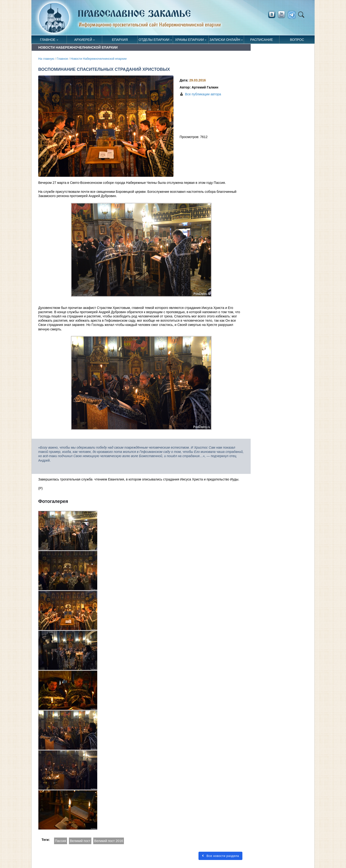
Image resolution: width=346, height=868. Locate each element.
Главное (48, 40)
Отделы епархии (154, 40)
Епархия (120, 40)
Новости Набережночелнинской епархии (99, 59)
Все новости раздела (220, 856)
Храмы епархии (190, 40)
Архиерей (83, 40)
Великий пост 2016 (109, 841)
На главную (46, 59)
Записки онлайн (225, 40)
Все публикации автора (203, 94)
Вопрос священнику (297, 41)
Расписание (262, 40)
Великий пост (80, 841)
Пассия (61, 841)
